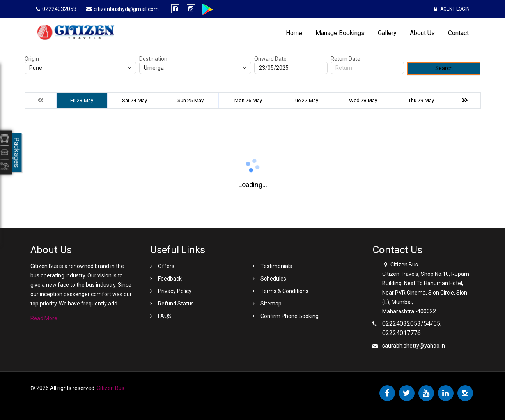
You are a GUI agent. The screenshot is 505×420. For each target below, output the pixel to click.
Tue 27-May (306, 100)
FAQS (165, 316)
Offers (166, 266)
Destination (153, 59)
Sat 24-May (135, 100)
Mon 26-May (248, 100)
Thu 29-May (421, 100)
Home (294, 33)
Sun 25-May (190, 100)
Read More (44, 318)
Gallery (387, 33)
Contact (458, 33)
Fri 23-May (82, 100)
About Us (422, 33)
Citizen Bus (111, 388)
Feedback (170, 279)
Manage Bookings (340, 33)
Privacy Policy (175, 291)
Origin (32, 59)
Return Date (346, 59)
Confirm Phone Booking (290, 316)
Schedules (273, 279)
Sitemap (271, 304)
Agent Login (452, 9)
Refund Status (176, 304)
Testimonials (276, 266)
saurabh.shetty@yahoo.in (414, 346)
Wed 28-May (363, 100)
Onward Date (270, 59)
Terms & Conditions (284, 291)
